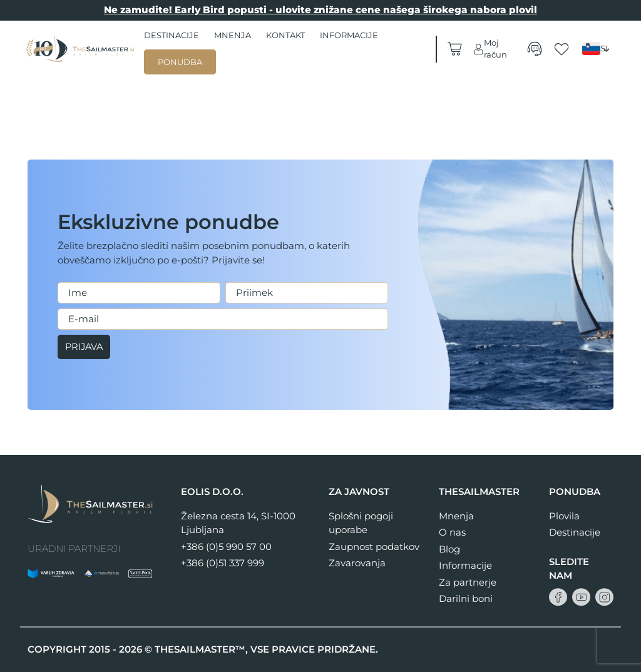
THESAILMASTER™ (200, 649)
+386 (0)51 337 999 (223, 563)
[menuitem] (597, 48)
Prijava (85, 347)
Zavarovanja (357, 563)
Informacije (349, 35)
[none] (597, 49)
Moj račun (490, 49)
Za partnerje (468, 582)
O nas (452, 532)
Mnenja (233, 35)
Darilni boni (466, 598)
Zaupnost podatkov (374, 547)
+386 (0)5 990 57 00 (226, 547)
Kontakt (285, 35)
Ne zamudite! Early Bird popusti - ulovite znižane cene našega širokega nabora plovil (320, 10)
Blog (449, 549)
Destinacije (172, 35)
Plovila (564, 516)
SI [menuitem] (604, 48)
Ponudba (180, 62)
